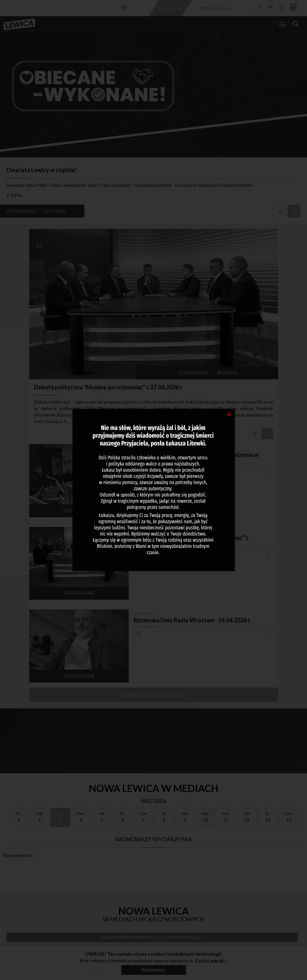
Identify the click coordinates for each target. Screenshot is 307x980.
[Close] (229, 414)
